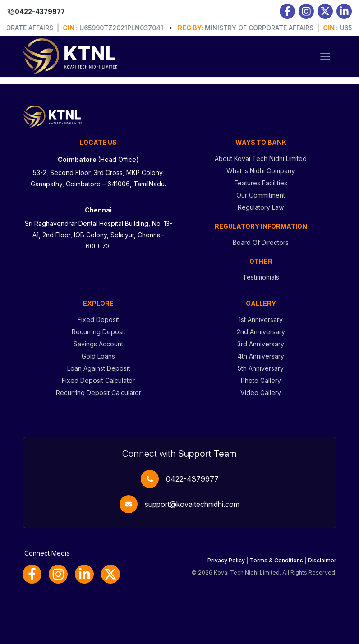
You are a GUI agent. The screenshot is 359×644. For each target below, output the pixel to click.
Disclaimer (322, 560)
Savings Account (98, 344)
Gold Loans (98, 356)
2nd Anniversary (261, 332)
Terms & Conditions (276, 560)
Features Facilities (261, 183)
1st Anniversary (261, 320)
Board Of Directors (261, 242)
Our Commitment (261, 195)
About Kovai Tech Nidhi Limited (261, 159)
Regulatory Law (261, 207)
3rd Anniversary (261, 344)
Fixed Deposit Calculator (98, 380)
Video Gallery (261, 393)
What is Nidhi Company (261, 171)
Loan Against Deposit (99, 368)
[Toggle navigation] (325, 56)
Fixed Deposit (98, 320)
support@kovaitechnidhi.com (192, 504)
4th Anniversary (261, 356)
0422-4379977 (192, 479)
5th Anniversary (261, 368)
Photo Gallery (261, 380)
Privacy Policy (226, 560)
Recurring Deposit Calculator (99, 393)
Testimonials (261, 277)
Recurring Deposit (99, 332)
